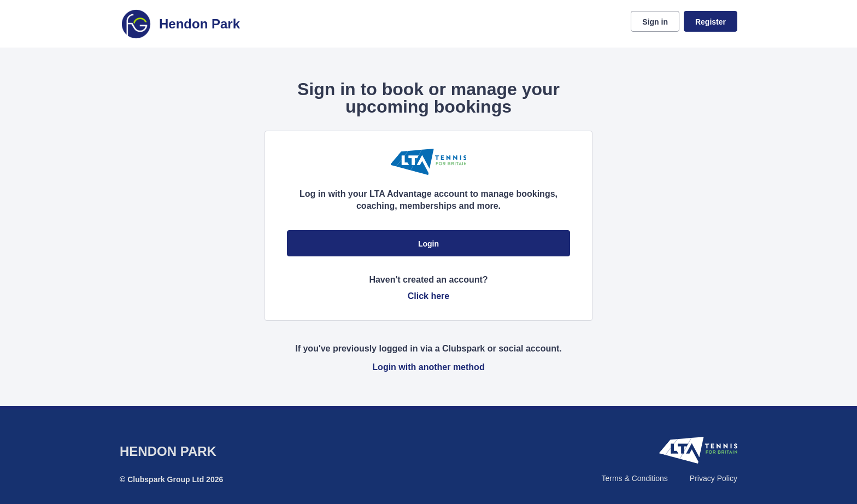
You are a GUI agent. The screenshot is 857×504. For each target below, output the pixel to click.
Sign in (655, 22)
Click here (428, 296)
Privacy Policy (714, 478)
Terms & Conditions (634, 478)
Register (711, 22)
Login (428, 244)
